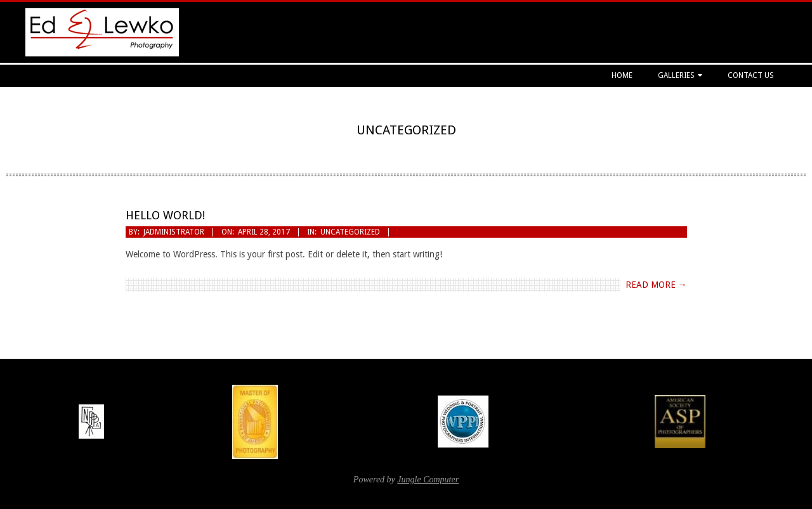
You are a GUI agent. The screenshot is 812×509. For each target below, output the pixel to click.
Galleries (676, 75)
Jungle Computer (428, 480)
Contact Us (751, 75)
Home (622, 75)
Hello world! (165, 215)
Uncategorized (350, 232)
